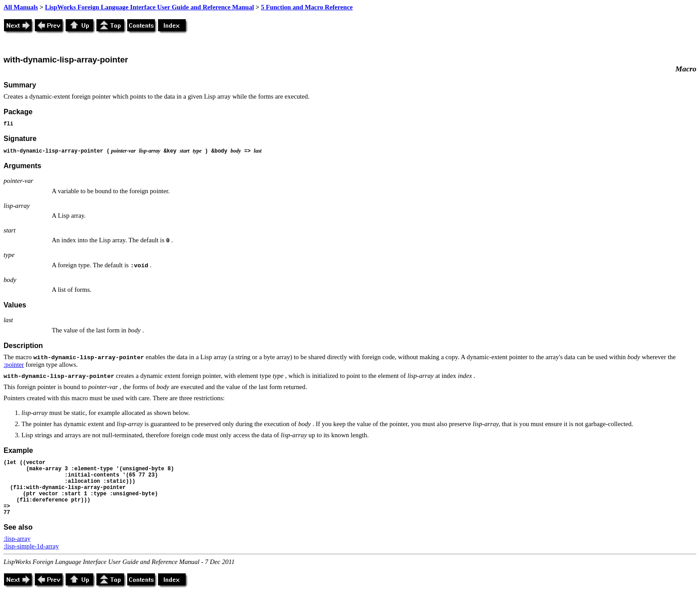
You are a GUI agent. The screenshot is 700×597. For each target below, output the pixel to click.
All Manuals (21, 7)
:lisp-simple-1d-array (31, 546)
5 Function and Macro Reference (307, 7)
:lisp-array (17, 539)
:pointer (14, 365)
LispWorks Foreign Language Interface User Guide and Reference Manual (150, 7)
